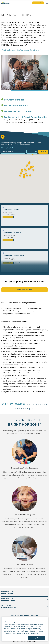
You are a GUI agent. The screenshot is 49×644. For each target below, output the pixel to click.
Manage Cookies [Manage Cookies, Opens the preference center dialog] (37, 638)
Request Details (8, 217)
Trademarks (33, 641)
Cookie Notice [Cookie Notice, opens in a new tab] (34, 633)
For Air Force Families (16, 105)
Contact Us (38, 3)
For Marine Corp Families (18, 111)
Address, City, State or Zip (9, 148)
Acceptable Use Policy (23, 641)
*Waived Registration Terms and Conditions (20, 50)
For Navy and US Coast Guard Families (26, 117)
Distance (29, 148)
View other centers (24, 290)
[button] (24, 177)
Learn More (17, 217)
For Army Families (14, 100)
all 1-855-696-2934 (14, 404)
